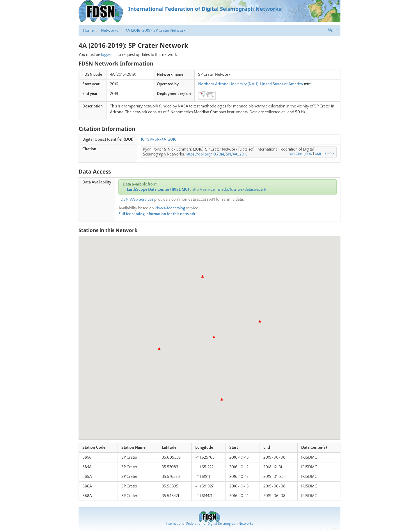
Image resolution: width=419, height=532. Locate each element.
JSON (308, 154)
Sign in (333, 30)
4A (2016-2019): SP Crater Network (156, 31)
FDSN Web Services (136, 199)
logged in (109, 55)
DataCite (295, 154)
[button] (203, 276)
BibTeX (330, 154)
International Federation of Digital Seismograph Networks (210, 524)
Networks (110, 31)
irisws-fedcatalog (170, 208)
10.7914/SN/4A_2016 (159, 139)
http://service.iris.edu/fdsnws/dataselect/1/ (229, 190)
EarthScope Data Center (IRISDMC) (158, 190)
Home (88, 31)
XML (318, 154)
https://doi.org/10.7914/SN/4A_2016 (217, 154)
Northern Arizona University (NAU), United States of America (251, 84)
